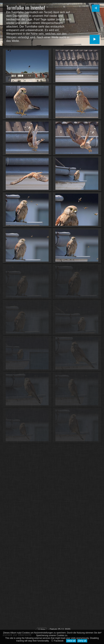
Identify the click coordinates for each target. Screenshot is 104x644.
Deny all (82, 641)
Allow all (71, 641)
